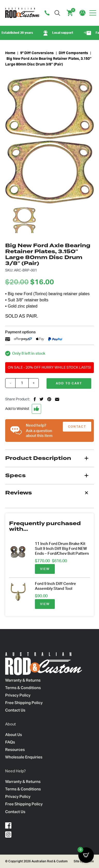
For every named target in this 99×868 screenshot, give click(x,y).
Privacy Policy (18, 695)
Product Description (38, 458)
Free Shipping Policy (24, 703)
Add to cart (69, 383)
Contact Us (15, 710)
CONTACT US (77, 428)
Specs (15, 475)
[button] (49, 409)
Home (10, 53)
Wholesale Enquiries (24, 757)
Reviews (18, 493)
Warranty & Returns (23, 680)
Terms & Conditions (23, 688)
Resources (15, 750)
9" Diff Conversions (37, 53)
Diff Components (73, 53)
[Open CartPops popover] (86, 855)
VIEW (45, 569)
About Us (14, 735)
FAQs (10, 742)
